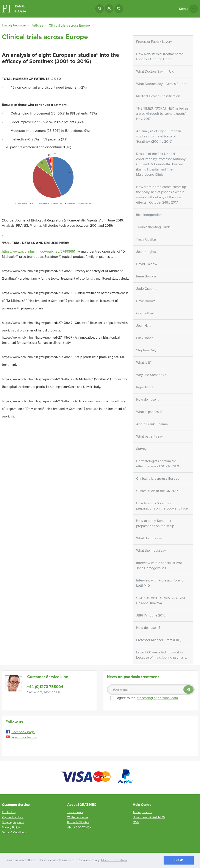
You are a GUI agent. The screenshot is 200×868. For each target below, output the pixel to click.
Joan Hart (143, 326)
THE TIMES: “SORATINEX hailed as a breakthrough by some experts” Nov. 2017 (162, 114)
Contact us (9, 812)
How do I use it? (148, 628)
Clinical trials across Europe (158, 479)
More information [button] (114, 860)
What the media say (151, 551)
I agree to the (144, 698)
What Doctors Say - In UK (155, 72)
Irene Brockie (146, 276)
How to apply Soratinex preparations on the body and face (162, 506)
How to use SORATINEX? (149, 817)
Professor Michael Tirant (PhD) (159, 640)
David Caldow (147, 264)
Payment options (13, 817)
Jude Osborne (147, 289)
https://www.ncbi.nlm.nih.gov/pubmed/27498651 (38, 252)
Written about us (78, 817)
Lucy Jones (145, 338)
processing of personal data (157, 698)
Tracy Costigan (147, 239)
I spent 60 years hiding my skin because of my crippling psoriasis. (162, 655)
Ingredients (145, 387)
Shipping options (13, 822)
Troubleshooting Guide (153, 227)
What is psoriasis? (149, 412)
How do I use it (147, 400)
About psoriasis (143, 812)
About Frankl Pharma (152, 424)
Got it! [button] (179, 860)
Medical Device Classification (158, 96)
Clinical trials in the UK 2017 (157, 491)
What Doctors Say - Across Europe (162, 84)
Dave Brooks (146, 301)
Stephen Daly (146, 350)
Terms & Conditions (14, 832)
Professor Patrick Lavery (154, 42)
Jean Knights (146, 252)
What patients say (149, 436)
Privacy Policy (11, 827)
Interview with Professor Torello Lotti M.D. (160, 583)
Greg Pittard (145, 313)
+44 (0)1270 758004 (45, 687)
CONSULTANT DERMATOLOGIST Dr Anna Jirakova (161, 600)
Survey (141, 449)
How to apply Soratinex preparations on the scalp (155, 523)
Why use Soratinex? (151, 375)
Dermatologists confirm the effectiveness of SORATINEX (158, 464)
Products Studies (78, 822)
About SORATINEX (79, 827)
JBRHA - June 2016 (151, 615)
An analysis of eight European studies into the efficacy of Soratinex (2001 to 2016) (159, 136)
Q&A (136, 822)
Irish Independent (149, 215)
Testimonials (75, 812)
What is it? (144, 363)
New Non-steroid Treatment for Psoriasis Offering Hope (159, 57)
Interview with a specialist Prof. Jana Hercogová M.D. (159, 565)
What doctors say (149, 538)
